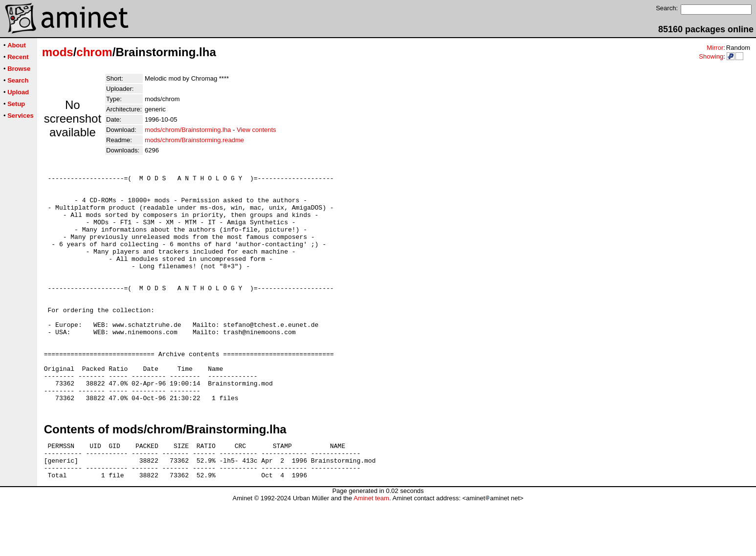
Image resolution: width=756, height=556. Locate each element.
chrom (94, 52)
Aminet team (371, 552)
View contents (256, 130)
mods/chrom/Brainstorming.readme (194, 140)
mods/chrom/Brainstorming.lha (188, 130)
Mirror (715, 48)
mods (58, 52)
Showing (711, 56)
